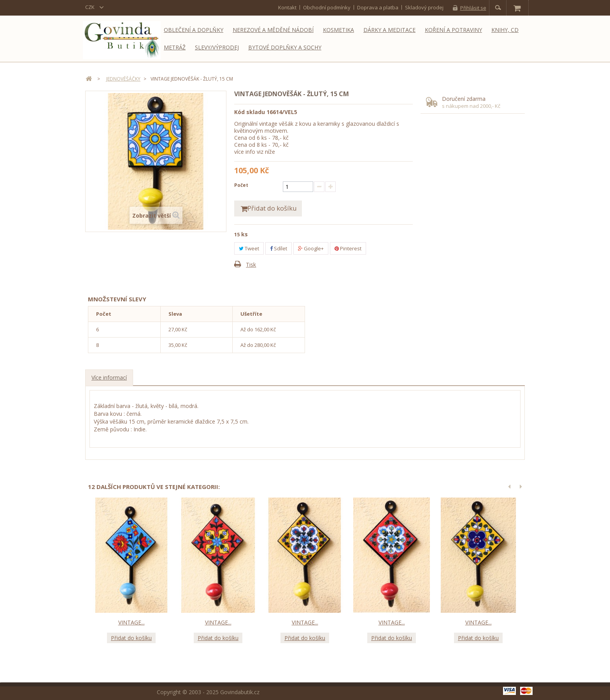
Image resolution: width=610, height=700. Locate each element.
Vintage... (131, 623)
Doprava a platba (378, 7)
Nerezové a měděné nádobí (273, 30)
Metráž (175, 47)
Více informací (109, 378)
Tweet (249, 249)
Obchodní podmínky (327, 7)
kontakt (287, 7)
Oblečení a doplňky (194, 30)
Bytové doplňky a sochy (285, 47)
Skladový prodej (424, 7)
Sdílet (279, 249)
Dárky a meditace (389, 30)
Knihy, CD (505, 30)
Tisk (251, 265)
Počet (241, 185)
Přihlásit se (473, 8)
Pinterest (348, 249)
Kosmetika (338, 30)
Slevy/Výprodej (217, 47)
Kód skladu (250, 112)
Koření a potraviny (453, 30)
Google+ (311, 249)
